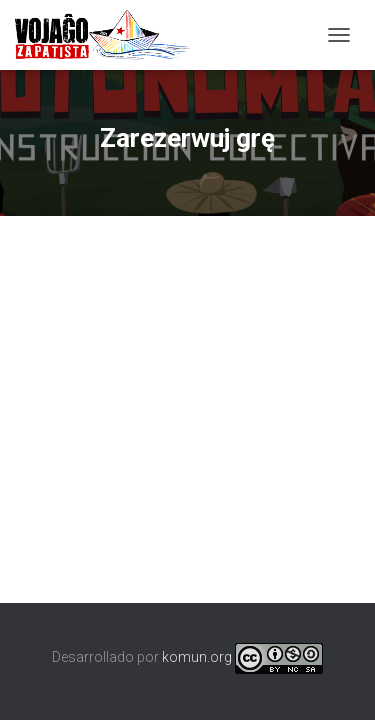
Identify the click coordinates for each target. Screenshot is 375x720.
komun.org (197, 657)
